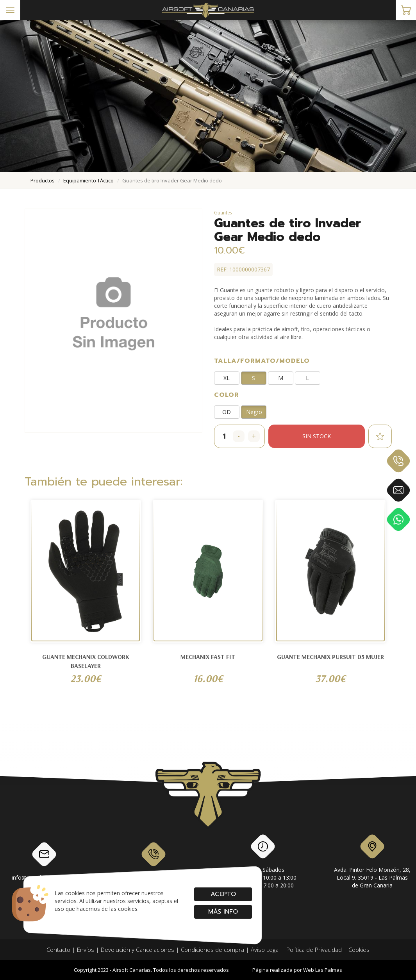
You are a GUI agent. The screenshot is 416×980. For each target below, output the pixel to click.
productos (43, 180)
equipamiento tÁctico (88, 180)
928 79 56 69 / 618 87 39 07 (153, 861)
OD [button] (227, 412)
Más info (223, 912)
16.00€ (208, 678)
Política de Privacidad (314, 950)
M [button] (281, 378)
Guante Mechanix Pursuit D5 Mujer (330, 657)
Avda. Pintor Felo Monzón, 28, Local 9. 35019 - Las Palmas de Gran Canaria (372, 863)
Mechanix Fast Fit (208, 657)
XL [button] (227, 378)
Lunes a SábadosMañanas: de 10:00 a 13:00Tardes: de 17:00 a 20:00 (263, 863)
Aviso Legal (265, 950)
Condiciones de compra (212, 950)
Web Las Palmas (323, 970)
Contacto (58, 950)
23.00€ (86, 678)
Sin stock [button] (317, 436)
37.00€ (330, 678)
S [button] (254, 378)
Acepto (223, 894)
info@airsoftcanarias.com (44, 861)
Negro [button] (254, 412)
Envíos (86, 950)
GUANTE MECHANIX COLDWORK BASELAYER (86, 661)
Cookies (359, 950)
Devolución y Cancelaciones (137, 950)
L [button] (307, 378)
